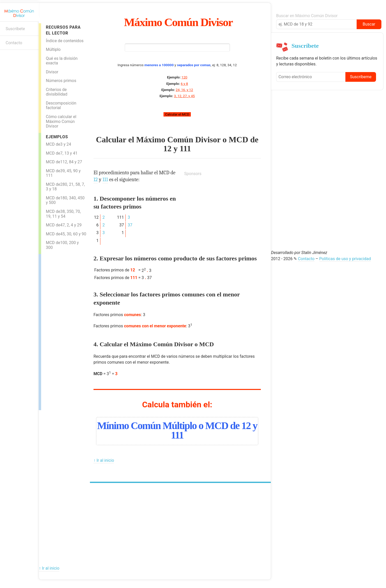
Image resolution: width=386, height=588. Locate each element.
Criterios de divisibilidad (56, 92)
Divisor (52, 72)
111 (185, 148)
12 (167, 148)
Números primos (61, 81)
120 (184, 77)
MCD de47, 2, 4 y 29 (64, 225)
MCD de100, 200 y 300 (62, 245)
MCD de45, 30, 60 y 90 (66, 234)
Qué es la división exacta (62, 61)
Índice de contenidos (65, 41)
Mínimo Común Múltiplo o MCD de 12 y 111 (177, 430)
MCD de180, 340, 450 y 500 (65, 200)
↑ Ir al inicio (104, 460)
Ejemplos (57, 137)
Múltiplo (53, 49)
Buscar (369, 24)
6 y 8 (184, 84)
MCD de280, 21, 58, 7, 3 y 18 (65, 187)
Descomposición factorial (61, 106)
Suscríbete (15, 29)
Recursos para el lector (63, 30)
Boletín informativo (7, 58)
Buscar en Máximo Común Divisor (307, 16)
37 (130, 225)
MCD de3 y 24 (58, 144)
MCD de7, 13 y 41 (62, 153)
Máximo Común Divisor (178, 22)
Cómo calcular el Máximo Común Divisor (61, 121)
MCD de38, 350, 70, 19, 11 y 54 (63, 214)
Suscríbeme (361, 77)
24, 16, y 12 (184, 90)
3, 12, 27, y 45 (184, 96)
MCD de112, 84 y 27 (64, 162)
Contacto (14, 43)
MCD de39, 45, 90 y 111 (63, 173)
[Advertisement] (62, 331)
